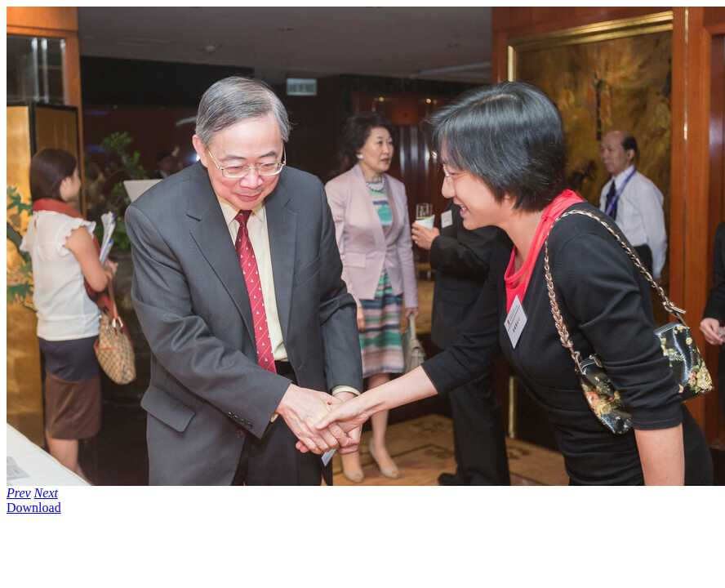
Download (34, 508)
